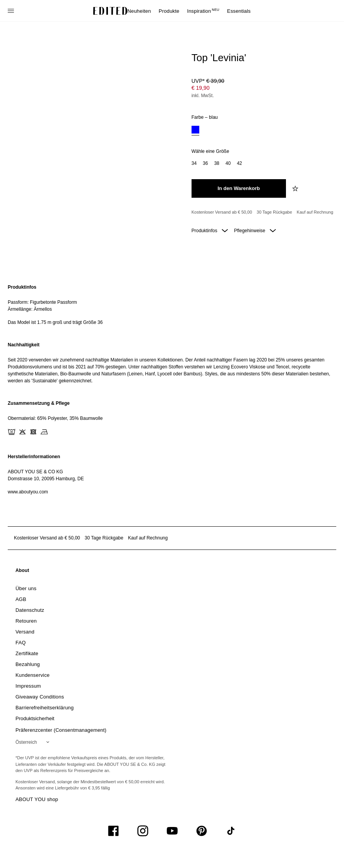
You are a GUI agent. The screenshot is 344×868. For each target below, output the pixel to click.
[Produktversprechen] (262, 212)
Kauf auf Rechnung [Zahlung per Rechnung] (315, 212)
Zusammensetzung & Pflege (39, 403)
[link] (22, 572)
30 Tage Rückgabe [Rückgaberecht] (274, 212)
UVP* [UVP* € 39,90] (208, 81)
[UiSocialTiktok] (231, 831)
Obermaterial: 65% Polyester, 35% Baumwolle (55, 418)
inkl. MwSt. (203, 96)
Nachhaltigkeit (24, 345)
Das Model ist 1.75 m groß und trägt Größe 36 (55, 322)
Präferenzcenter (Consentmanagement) (61, 730)
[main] (172, 389)
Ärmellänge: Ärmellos (30, 309)
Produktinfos (210, 231)
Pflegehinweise (255, 231)
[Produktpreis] (262, 89)
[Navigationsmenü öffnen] (12, 11)
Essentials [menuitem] (239, 11)
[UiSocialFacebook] (113, 831)
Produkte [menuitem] (169, 11)
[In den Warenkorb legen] (239, 188)
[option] (195, 131)
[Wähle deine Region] (34, 742)
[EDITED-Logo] (110, 11)
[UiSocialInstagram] (143, 831)
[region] (172, 305)
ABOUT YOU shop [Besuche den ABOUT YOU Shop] (37, 799)
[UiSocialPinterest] (202, 831)
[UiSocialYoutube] (172, 831)
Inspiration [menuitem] (203, 11)
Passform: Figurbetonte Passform (42, 302)
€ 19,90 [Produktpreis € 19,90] (201, 88)
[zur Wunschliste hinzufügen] (296, 188)
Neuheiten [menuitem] (139, 11)
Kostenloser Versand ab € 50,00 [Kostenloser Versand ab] (222, 212)
